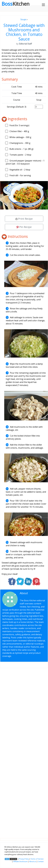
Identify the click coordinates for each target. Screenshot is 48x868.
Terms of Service (37, 859)
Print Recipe (24, 219)
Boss (15, 4)
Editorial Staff (30, 595)
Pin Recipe (24, 227)
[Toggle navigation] (43, 5)
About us (33, 861)
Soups (23, 19)
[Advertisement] (24, 751)
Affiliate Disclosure (20, 861)
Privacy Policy (24, 859)
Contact (41, 861)
